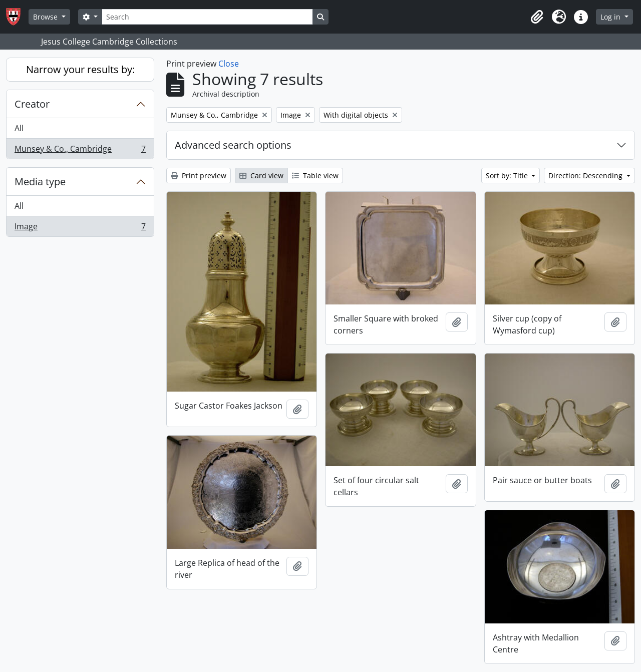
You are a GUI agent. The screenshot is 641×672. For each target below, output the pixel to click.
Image (80, 228)
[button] (537, 17)
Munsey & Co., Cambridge (80, 151)
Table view (315, 176)
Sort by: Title (508, 176)
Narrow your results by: (80, 69)
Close (229, 64)
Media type (40, 182)
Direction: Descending (586, 176)
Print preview (199, 176)
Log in (611, 17)
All (19, 128)
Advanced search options (233, 145)
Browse (46, 17)
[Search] (207, 17)
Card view (261, 176)
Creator (32, 104)
